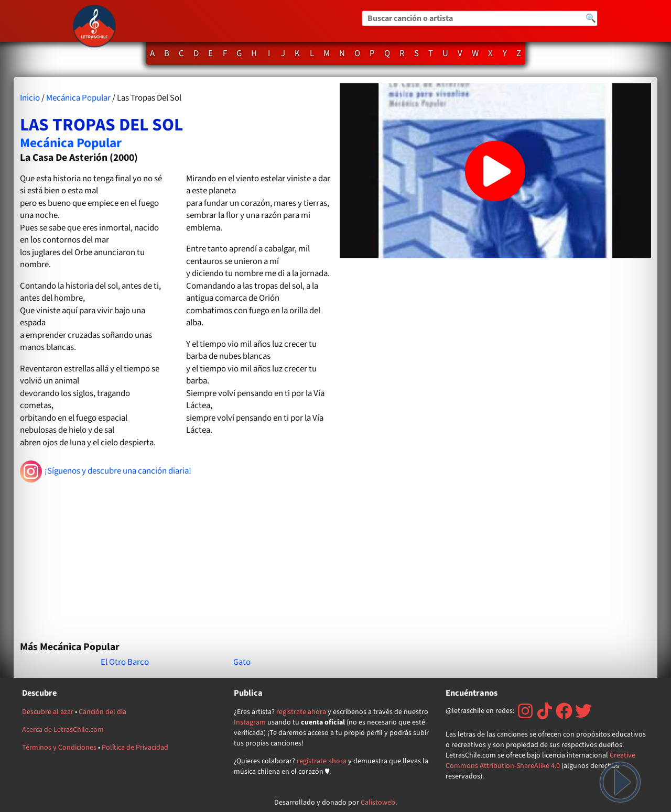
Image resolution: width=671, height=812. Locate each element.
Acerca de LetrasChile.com (63, 730)
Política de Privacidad (135, 748)
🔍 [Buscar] (591, 18)
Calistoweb (378, 803)
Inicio (30, 98)
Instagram (250, 722)
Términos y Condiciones (59, 748)
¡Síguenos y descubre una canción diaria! (106, 471)
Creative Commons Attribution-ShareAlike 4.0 (540, 761)
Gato (242, 662)
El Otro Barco (125, 662)
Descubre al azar (48, 712)
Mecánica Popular (78, 98)
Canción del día (102, 712)
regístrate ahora (301, 712)
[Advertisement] (176, 557)
